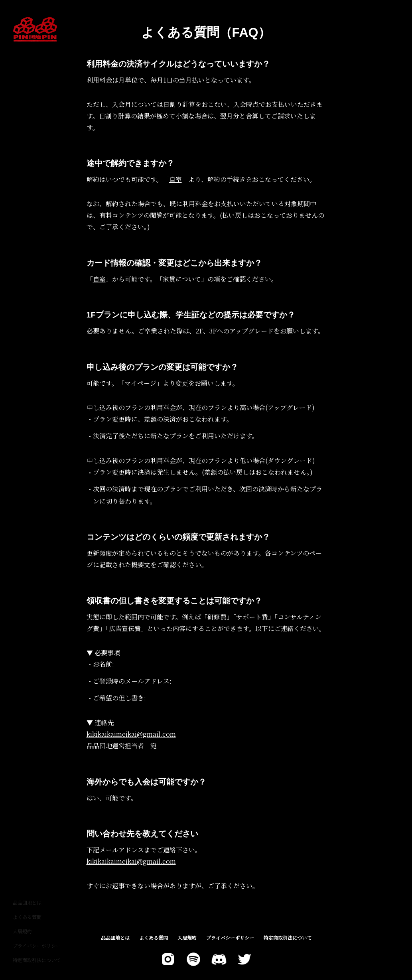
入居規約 (22, 931)
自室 (175, 179)
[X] (244, 959)
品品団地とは (27, 902)
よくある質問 (27, 917)
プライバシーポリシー (37, 945)
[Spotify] (193, 959)
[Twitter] (168, 959)
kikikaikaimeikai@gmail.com (131, 734)
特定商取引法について (37, 960)
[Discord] (219, 959)
